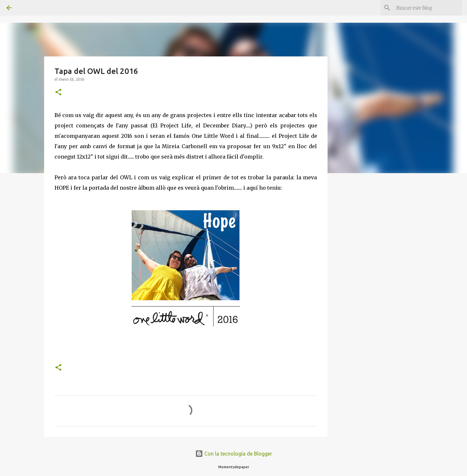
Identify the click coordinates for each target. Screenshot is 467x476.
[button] (58, 93)
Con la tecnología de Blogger (234, 454)
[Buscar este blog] (428, 8)
